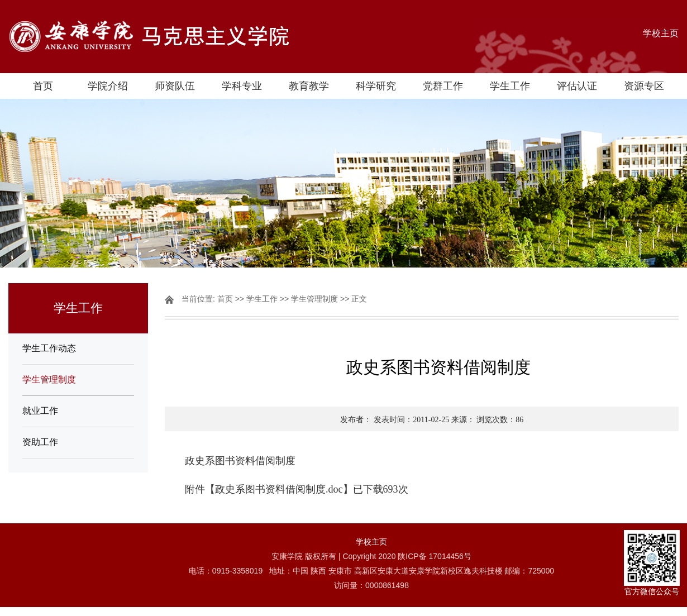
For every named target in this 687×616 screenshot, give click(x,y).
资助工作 (40, 442)
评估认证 (577, 86)
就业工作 (40, 411)
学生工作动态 (49, 348)
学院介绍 (108, 86)
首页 (43, 86)
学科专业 (242, 86)
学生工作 (510, 86)
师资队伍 (175, 86)
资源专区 (644, 86)
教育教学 (309, 86)
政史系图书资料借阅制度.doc (279, 489)
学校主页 (661, 33)
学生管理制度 (49, 379)
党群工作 (443, 86)
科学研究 (376, 86)
